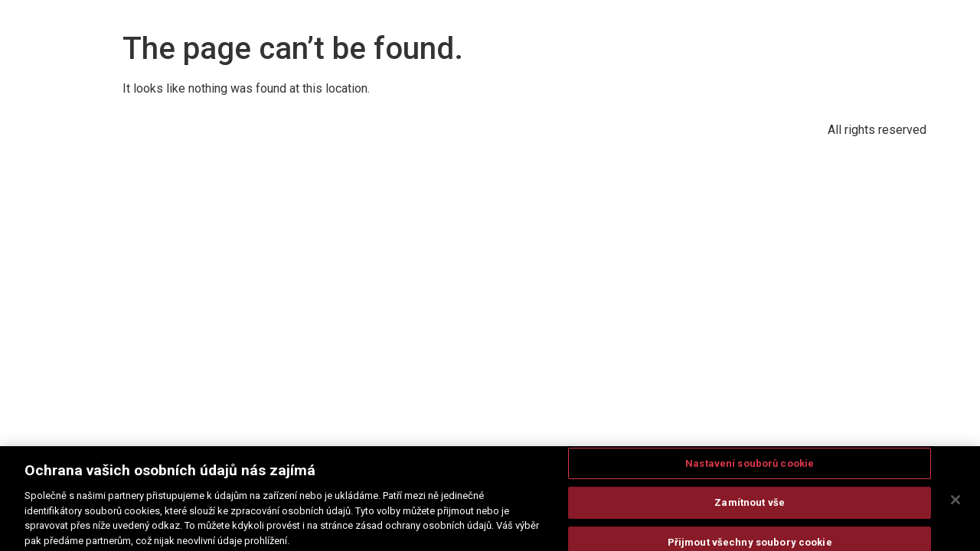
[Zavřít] (955, 503)
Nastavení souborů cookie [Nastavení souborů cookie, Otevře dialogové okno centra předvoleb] (750, 466)
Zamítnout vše (750, 506)
